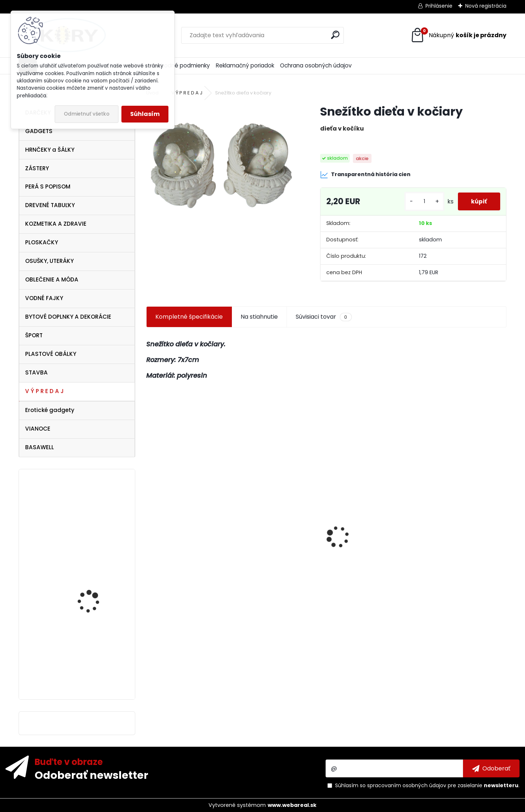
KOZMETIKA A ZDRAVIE (56, 224)
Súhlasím (145, 114)
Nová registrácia (486, 6)
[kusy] (421, 201)
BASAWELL (40, 447)
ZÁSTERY (37, 168)
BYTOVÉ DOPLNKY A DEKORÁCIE (68, 317)
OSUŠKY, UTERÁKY (49, 261)
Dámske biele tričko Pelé (97, 601)
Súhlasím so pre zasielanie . (427, 785)
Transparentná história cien (365, 175)
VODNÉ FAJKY (44, 298)
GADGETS (39, 131)
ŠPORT (34, 335)
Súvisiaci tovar (324, 317)
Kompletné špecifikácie (189, 317)
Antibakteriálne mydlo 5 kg (460, 569)
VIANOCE (38, 429)
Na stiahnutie (259, 317)
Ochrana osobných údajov (316, 65)
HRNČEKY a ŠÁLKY (50, 150)
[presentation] (150, 524)
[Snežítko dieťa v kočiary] (221, 159)
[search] (335, 35)
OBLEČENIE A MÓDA (52, 279)
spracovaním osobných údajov (407, 785)
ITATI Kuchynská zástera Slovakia (278, 558)
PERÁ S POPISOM (48, 187)
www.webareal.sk (292, 805)
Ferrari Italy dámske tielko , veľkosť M (93, 521)
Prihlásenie (439, 6)
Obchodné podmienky (180, 65)
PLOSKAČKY (42, 242)
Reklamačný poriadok (245, 65)
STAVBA (36, 372)
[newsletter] (491, 768)
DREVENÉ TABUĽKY (50, 205)
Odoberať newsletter (92, 775)
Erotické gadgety (50, 410)
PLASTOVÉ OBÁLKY (51, 354)
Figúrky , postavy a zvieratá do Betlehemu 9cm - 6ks (366, 567)
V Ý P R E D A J (44, 391)
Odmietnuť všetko (87, 114)
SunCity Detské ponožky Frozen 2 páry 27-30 (185, 565)
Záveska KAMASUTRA (93, 648)
